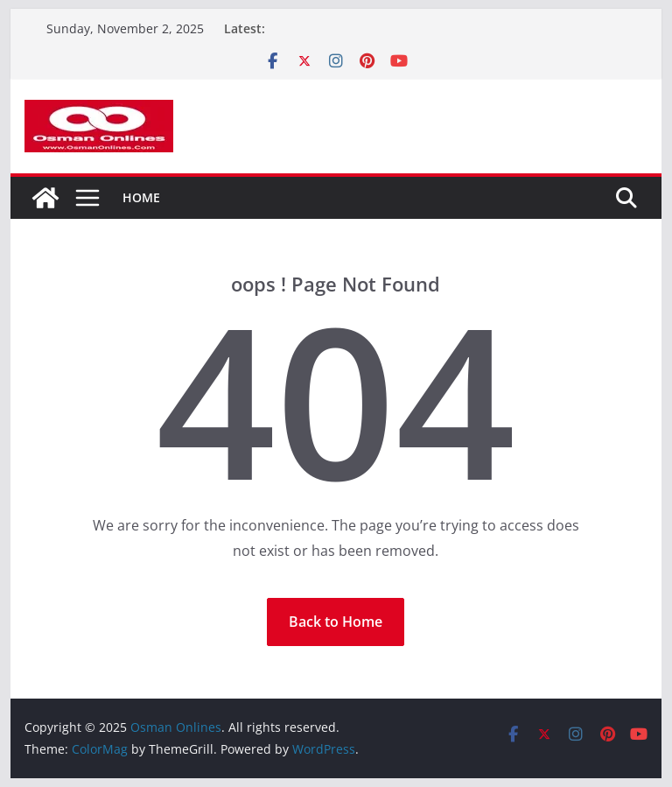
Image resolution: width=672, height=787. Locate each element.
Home (141, 197)
